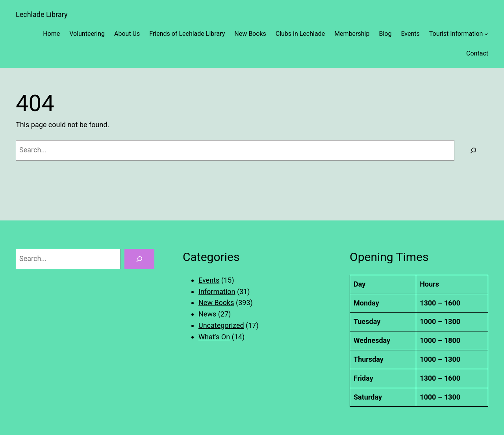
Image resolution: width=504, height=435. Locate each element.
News (207, 314)
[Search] (473, 150)
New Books (216, 303)
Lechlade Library (42, 14)
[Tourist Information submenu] (486, 34)
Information (217, 292)
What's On (214, 337)
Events (209, 280)
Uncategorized (221, 325)
